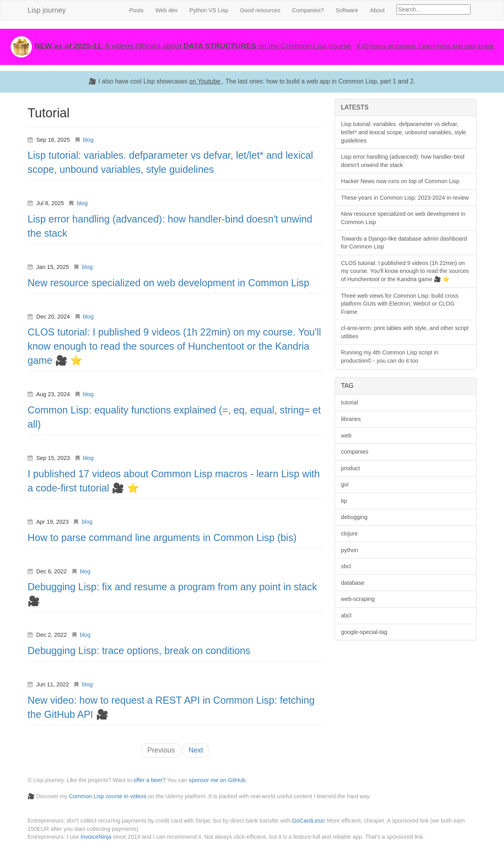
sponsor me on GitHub (217, 780)
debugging (354, 517)
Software (347, 10)
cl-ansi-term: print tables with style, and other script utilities (405, 332)
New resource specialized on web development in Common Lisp (168, 283)
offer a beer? (149, 780)
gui (345, 484)
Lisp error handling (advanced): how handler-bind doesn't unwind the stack (403, 161)
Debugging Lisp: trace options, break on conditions (139, 651)
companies (355, 452)
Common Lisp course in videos (108, 796)
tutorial (349, 402)
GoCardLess (308, 821)
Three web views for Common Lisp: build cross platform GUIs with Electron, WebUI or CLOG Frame (400, 304)
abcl (346, 615)
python (349, 550)
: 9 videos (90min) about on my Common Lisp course (193, 46)
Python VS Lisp (209, 10)
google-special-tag (364, 632)
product (350, 468)
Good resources (260, 10)
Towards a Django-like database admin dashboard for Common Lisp (404, 243)
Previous (161, 750)
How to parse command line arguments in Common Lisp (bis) (162, 537)
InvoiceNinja (96, 837)
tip (344, 501)
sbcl (346, 566)
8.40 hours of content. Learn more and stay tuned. (425, 46)
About (377, 10)
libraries (351, 419)
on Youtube (206, 81)
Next (196, 750)
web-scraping (358, 599)
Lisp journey (47, 10)
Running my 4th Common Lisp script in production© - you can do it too (390, 357)
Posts (136, 10)
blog (88, 140)
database (353, 583)
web (346, 436)
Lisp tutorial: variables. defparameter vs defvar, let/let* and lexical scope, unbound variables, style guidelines (404, 132)
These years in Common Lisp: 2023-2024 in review (405, 198)
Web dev (166, 10)
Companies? (308, 10)
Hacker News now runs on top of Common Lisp (400, 181)
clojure (349, 534)
